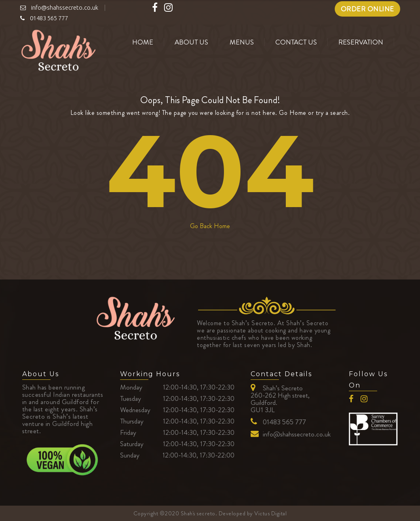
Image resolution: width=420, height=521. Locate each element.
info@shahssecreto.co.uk (297, 434)
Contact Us (296, 42)
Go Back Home (210, 226)
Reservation (361, 42)
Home (143, 42)
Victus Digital (270, 513)
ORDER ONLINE (367, 9)
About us (191, 42)
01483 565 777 (284, 422)
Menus (242, 42)
